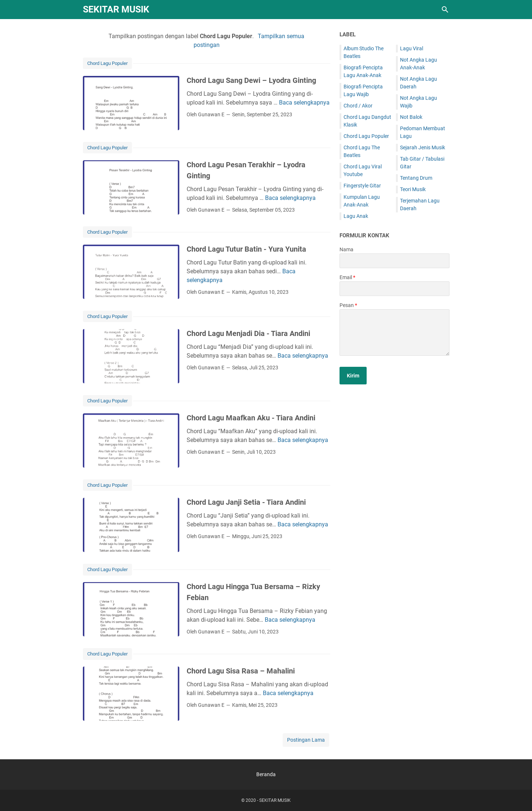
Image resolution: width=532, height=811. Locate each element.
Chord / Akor (358, 106)
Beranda (266, 774)
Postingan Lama (306, 740)
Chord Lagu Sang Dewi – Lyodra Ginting (251, 80)
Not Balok (411, 117)
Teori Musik (413, 189)
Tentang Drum (416, 178)
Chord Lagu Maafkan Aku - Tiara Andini (251, 418)
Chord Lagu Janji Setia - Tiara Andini (246, 502)
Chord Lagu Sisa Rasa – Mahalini (241, 671)
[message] (395, 333)
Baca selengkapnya (304, 103)
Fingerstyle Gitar (362, 186)
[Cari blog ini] (445, 10)
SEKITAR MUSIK (116, 9)
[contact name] (395, 261)
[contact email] (395, 289)
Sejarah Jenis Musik (423, 147)
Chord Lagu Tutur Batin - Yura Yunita (246, 249)
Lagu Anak (356, 216)
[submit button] (353, 376)
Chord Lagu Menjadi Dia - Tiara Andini (248, 333)
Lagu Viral (412, 48)
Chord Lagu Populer (107, 63)
